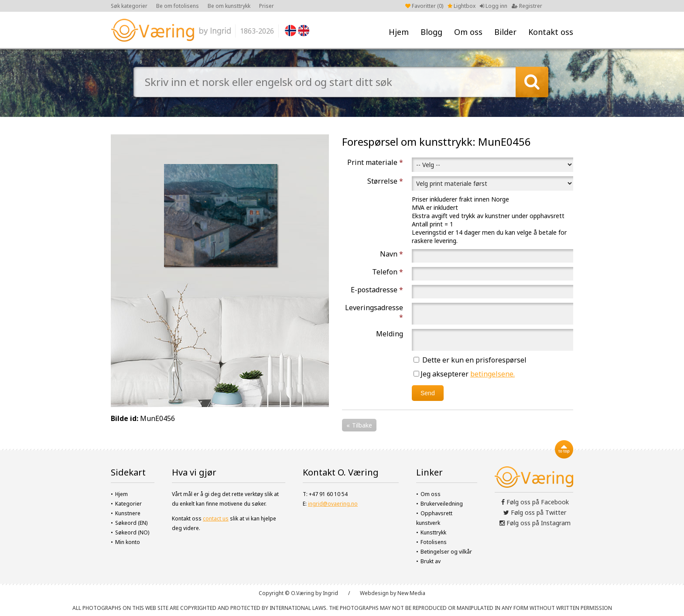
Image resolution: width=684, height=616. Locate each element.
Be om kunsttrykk (229, 6)
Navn (392, 254)
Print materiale (375, 162)
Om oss (468, 32)
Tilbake (362, 425)
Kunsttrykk (433, 532)
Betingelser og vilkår (446, 552)
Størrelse (385, 181)
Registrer (527, 6)
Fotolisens (434, 542)
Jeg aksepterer (464, 374)
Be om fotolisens (178, 6)
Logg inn (494, 6)
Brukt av (431, 561)
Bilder (505, 32)
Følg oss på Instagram (535, 523)
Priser (267, 6)
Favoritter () (424, 6)
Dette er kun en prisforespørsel (470, 360)
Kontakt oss (551, 32)
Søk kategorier (129, 6)
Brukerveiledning (442, 504)
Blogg (431, 32)
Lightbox (462, 6)
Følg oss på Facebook (535, 502)
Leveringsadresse (374, 312)
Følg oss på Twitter (535, 512)
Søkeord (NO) (132, 532)
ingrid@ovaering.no (333, 504)
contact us (216, 518)
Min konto (128, 542)
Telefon (388, 272)
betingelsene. (492, 374)
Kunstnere (128, 513)
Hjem (399, 32)
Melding (390, 334)
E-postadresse (377, 290)
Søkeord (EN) (131, 523)
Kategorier (128, 504)
